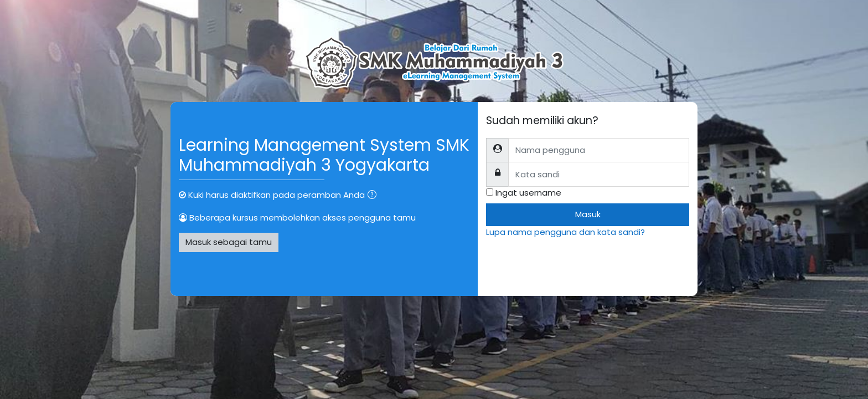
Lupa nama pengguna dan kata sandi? (565, 232)
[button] (374, 196)
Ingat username (528, 193)
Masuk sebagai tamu (229, 242)
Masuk (588, 214)
